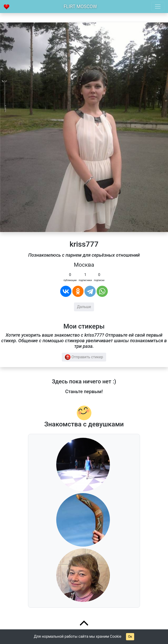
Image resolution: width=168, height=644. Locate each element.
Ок (130, 637)
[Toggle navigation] (158, 7)
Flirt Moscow (80, 7)
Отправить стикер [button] (84, 357)
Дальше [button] (84, 307)
